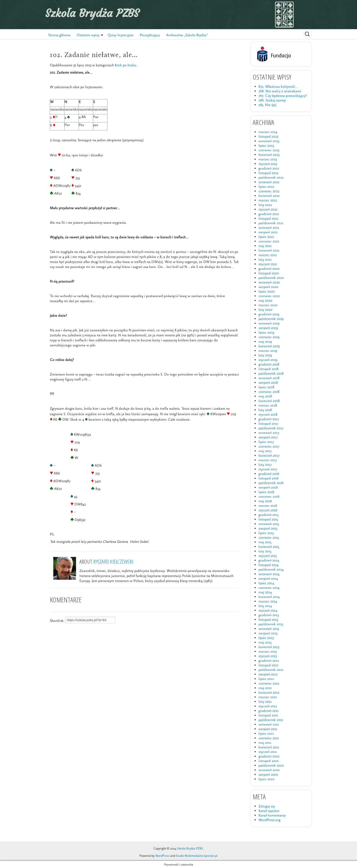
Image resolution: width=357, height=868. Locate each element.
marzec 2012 (268, 697)
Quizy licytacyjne (121, 35)
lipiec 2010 (266, 779)
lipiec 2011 (266, 733)
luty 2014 (265, 606)
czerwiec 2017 (269, 446)
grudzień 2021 (269, 214)
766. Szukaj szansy (272, 100)
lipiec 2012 (266, 679)
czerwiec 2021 (269, 241)
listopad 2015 (268, 519)
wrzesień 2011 (269, 724)
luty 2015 (265, 551)
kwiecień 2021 (269, 250)
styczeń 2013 (268, 656)
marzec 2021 (268, 255)
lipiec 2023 (266, 146)
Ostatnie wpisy (88, 35)
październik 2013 (271, 624)
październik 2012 (271, 670)
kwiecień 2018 (269, 401)
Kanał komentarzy (272, 815)
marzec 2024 (268, 132)
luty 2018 (265, 410)
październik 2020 (271, 278)
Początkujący (150, 35)
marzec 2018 (268, 405)
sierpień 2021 (268, 232)
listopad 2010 (269, 761)
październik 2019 (271, 319)
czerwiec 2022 (269, 191)
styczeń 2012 (268, 706)
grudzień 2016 (269, 474)
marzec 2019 (268, 351)
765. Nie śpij (267, 105)
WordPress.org (269, 820)
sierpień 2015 (268, 528)
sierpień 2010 (268, 774)
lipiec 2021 (266, 237)
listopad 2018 (268, 369)
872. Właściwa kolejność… (278, 86)
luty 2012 (265, 702)
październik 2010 (271, 765)
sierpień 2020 (268, 287)
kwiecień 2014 (269, 597)
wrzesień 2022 (269, 182)
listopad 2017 (268, 424)
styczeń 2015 (268, 556)
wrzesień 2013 (269, 629)
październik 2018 (271, 373)
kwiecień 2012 (269, 692)
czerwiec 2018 (269, 392)
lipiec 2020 (266, 291)
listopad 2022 (268, 173)
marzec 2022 (268, 200)
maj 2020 (265, 300)
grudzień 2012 (269, 661)
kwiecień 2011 (269, 747)
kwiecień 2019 (269, 346)
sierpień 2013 (268, 633)
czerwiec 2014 (269, 588)
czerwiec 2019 (269, 337)
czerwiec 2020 (269, 296)
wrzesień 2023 (269, 141)
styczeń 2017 (268, 469)
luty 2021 (265, 259)
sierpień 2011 (268, 729)
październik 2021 (271, 223)
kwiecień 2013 (269, 647)
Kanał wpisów (269, 811)
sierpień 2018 (268, 382)
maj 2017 (265, 451)
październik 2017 (271, 428)
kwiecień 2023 (269, 155)
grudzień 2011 (269, 711)
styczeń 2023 (268, 164)
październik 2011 (271, 720)
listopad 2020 (269, 273)
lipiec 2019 (266, 332)
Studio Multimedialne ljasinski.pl (196, 856)
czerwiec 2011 (269, 738)
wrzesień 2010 (269, 770)
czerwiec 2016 (269, 496)
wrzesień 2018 (269, 378)
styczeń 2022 (268, 209)
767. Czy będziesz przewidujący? (283, 96)
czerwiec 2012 (269, 683)
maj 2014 (265, 592)
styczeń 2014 (268, 610)
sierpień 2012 (268, 674)
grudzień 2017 (269, 419)
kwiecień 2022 (269, 196)
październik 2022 (271, 177)
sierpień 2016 (268, 487)
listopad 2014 (268, 565)
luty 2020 (265, 310)
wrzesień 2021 (269, 228)
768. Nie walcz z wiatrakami (280, 91)
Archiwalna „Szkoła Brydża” (187, 35)
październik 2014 (271, 569)
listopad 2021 (268, 218)
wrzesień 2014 (269, 574)
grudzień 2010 (269, 756)
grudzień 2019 (269, 314)
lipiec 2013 (266, 638)
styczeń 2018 (268, 414)
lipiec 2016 (266, 492)
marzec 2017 (268, 460)
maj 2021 (265, 246)
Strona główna (59, 35)
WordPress (162, 856)
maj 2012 (265, 688)
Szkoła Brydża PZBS (92, 13)
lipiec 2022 (266, 187)
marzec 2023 (268, 159)
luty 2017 (265, 465)
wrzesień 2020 (269, 282)
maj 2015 (265, 542)
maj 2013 (265, 642)
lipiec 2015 (266, 533)
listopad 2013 (268, 619)
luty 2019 (265, 355)
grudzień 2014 (269, 560)
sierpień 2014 (268, 578)
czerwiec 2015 (269, 537)
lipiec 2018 (266, 387)
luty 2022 (265, 205)
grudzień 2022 (269, 168)
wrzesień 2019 (269, 323)
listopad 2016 (268, 478)
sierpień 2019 (268, 328)
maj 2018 (265, 396)
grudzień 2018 (269, 364)
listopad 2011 (268, 715)
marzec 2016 (268, 506)
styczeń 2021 (268, 264)
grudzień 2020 (269, 269)
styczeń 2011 (268, 752)
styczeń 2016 (268, 510)
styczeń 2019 (268, 360)
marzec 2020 (268, 305)
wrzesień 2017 (269, 433)
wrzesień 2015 (269, 524)
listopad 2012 (268, 665)
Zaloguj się (267, 806)
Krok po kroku (125, 65)
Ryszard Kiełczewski (113, 561)
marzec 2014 (268, 601)
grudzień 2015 (269, 515)
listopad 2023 (268, 136)
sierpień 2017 (268, 437)
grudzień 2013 (269, 615)
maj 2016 (265, 501)
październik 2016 (271, 483)
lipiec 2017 (266, 442)
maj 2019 (265, 341)
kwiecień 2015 (269, 547)
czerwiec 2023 (269, 150)
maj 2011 (265, 743)
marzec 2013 (268, 651)
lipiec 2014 (266, 583)
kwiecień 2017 (269, 455)
